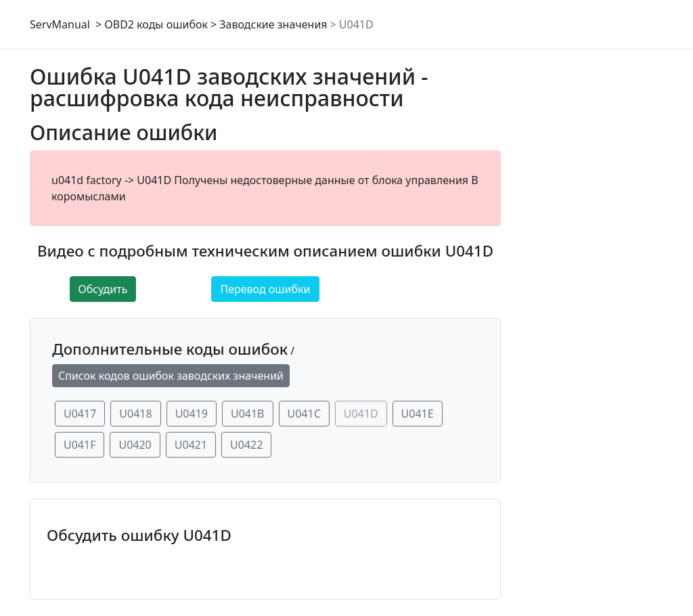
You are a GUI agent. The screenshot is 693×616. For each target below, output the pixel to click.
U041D (356, 24)
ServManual (60, 24)
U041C (304, 414)
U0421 (191, 445)
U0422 (246, 445)
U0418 (135, 414)
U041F (80, 445)
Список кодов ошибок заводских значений (171, 376)
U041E (418, 414)
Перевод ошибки (265, 289)
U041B (248, 414)
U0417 (80, 414)
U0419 (192, 414)
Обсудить (103, 289)
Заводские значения (273, 24)
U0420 (135, 445)
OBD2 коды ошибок (156, 24)
